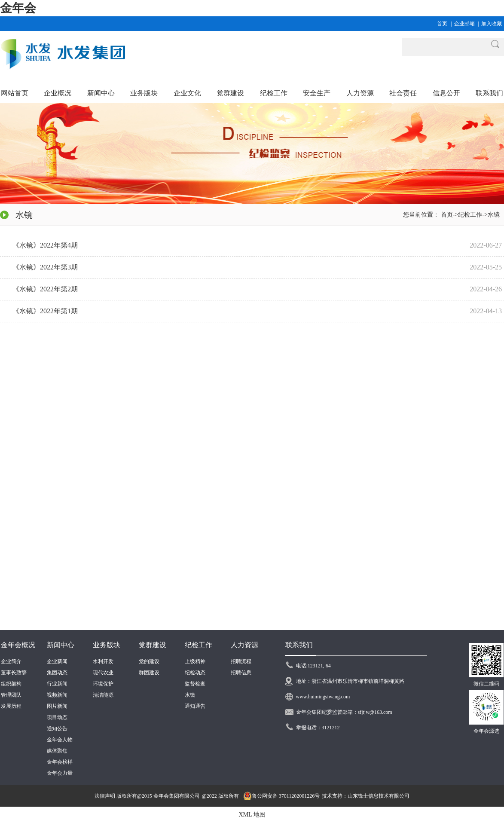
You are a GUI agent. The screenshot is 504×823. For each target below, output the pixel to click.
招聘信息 (241, 673)
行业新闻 (57, 684)
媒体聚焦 (57, 751)
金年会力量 (60, 773)
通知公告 (57, 728)
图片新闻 (57, 706)
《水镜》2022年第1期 (45, 311)
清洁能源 (103, 695)
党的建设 (149, 661)
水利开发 (103, 661)
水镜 (494, 215)
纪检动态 (195, 673)
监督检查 (195, 684)
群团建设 (149, 673)
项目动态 (57, 717)
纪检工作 (470, 215)
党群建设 (153, 645)
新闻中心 (61, 645)
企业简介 (11, 661)
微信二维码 (486, 684)
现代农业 (103, 673)
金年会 (18, 8)
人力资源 (244, 645)
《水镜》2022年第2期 (45, 289)
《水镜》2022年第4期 (45, 245)
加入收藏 (492, 24)
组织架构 (11, 684)
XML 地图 (252, 815)
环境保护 (103, 684)
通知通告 (195, 706)
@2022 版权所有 (220, 796)
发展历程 (11, 706)
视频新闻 (57, 695)
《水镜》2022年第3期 (45, 267)
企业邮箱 (464, 24)
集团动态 (57, 673)
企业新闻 (57, 661)
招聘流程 (241, 661)
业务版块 (107, 645)
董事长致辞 (14, 673)
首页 (442, 24)
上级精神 (195, 661)
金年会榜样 (60, 762)
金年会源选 (486, 731)
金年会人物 (60, 740)
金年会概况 (18, 645)
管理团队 (11, 695)
